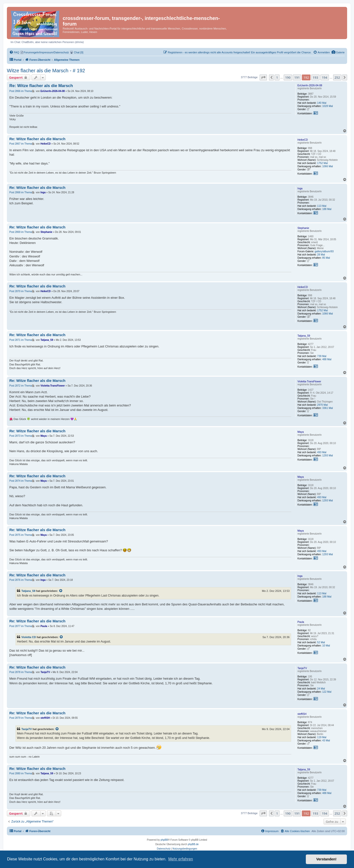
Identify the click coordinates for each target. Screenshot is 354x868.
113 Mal (322, 206)
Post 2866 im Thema (21, 91)
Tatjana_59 (304, 336)
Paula (301, 622)
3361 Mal (328, 408)
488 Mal (327, 359)
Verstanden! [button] (326, 859)
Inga (300, 188)
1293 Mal (328, 455)
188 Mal (327, 209)
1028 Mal (328, 106)
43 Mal (326, 740)
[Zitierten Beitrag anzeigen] (61, 591)
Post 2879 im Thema (21, 718)
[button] (263, 77)
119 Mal (322, 737)
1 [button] (277, 77)
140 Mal (322, 103)
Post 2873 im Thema (21, 436)
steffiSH (302, 714)
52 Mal (321, 642)
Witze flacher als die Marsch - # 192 (46, 71)
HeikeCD (303, 140)
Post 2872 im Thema (21, 386)
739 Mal (322, 356)
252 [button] (337, 77)
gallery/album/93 (324, 251)
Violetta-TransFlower (309, 381)
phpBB (164, 840)
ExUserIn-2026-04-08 (310, 85)
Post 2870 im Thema (21, 291)
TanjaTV (302, 668)
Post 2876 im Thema (21, 580)
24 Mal (321, 688)
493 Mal (322, 452)
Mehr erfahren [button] (181, 859)
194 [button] (324, 77)
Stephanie (303, 228)
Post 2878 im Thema (21, 672)
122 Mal (327, 692)
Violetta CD (29, 637)
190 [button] (288, 77)
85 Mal (326, 258)
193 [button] (315, 77)
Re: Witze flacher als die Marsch (41, 86)
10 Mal (326, 645)
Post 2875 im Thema (21, 535)
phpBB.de (193, 844)
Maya (301, 432)
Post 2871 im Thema (21, 340)
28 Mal (321, 254)
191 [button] (297, 77)
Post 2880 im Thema (21, 773)
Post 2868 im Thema (21, 192)
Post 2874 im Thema (21, 481)
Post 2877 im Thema (21, 626)
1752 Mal (322, 163)
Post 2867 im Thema (21, 144)
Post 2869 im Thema (21, 232)
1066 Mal (328, 166)
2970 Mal (322, 405)
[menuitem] (338, 52)
